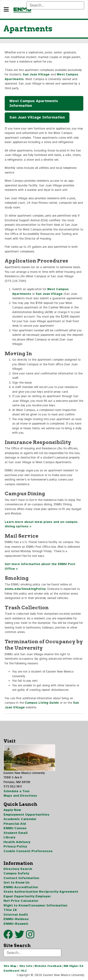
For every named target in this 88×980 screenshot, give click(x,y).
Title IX (10, 910)
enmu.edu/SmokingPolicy (25, 589)
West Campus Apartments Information (34, 103)
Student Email (16, 833)
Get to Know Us (17, 882)
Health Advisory (17, 842)
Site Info (26, 966)
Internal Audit (16, 915)
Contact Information (21, 878)
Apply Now (12, 810)
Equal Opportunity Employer (27, 896)
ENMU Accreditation (21, 887)
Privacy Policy (15, 846)
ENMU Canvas (15, 828)
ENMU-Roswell (16, 924)
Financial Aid (15, 824)
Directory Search (18, 869)
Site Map (10, 966)
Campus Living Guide (42, 703)
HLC (24, 971)
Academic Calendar (20, 819)
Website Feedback (48, 966)
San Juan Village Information (37, 117)
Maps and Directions (20, 796)
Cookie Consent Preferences (28, 851)
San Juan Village (36, 74)
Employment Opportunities (26, 815)
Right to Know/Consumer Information (35, 905)
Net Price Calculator (21, 901)
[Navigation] (6, 10)
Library (9, 837)
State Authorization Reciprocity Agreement (41, 892)
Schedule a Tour (17, 791)
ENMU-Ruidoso (16, 919)
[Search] (55, 5)
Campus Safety (16, 873)
